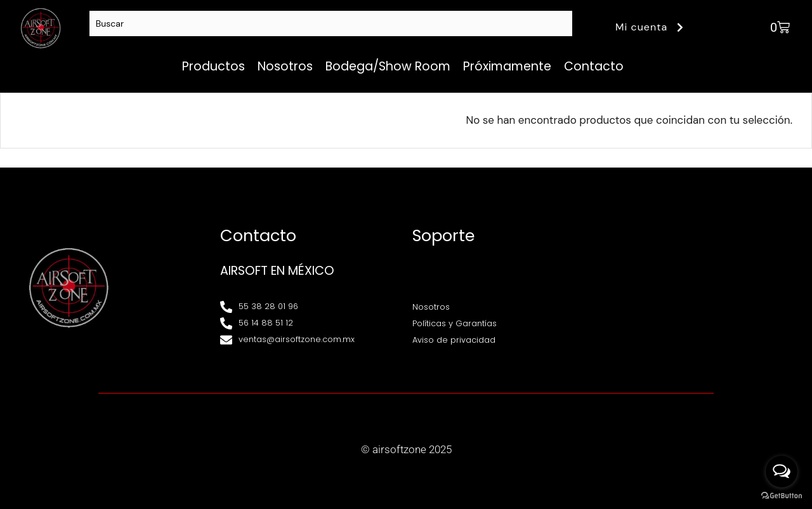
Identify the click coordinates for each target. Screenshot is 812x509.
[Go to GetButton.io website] (782, 496)
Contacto (594, 66)
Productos (213, 66)
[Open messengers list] (782, 472)
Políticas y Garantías (455, 323)
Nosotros (285, 66)
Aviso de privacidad (454, 340)
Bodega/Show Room (388, 66)
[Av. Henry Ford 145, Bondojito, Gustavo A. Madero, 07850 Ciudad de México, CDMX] (694, 288)
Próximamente (507, 66)
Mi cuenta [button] (651, 27)
